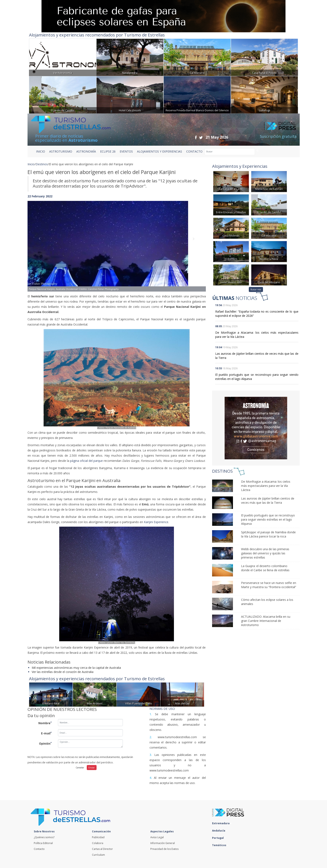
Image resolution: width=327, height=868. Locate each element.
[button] (41, 242)
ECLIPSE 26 (108, 151)
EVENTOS (126, 151)
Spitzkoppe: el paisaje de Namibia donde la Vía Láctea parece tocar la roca (268, 534)
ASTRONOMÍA (86, 151)
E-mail (46, 733)
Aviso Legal (157, 837)
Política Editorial (43, 843)
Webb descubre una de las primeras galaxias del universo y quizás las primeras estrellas (265, 553)
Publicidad (98, 837)
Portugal (219, 838)
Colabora (98, 843)
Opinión (45, 743)
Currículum (98, 855)
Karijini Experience (156, 522)
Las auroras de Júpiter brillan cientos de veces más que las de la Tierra (268, 500)
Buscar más (256, 289)
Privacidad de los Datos (164, 849)
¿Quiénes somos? (44, 837)
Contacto (39, 849)
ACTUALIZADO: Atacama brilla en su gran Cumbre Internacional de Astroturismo (266, 621)
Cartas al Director (102, 849)
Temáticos (220, 845)
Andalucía (220, 831)
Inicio (41, 151)
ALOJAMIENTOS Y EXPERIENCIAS (160, 151)
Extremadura (222, 823)
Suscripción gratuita (278, 136)
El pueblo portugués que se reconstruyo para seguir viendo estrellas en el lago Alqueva (268, 519)
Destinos (42, 164)
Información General (163, 843)
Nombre (45, 723)
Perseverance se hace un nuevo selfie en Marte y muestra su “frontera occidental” (269, 585)
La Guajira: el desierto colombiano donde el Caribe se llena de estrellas (265, 568)
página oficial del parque (86, 461)
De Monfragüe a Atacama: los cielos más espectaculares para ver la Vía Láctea (266, 486)
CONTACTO (194, 151)
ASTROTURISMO (61, 151)
